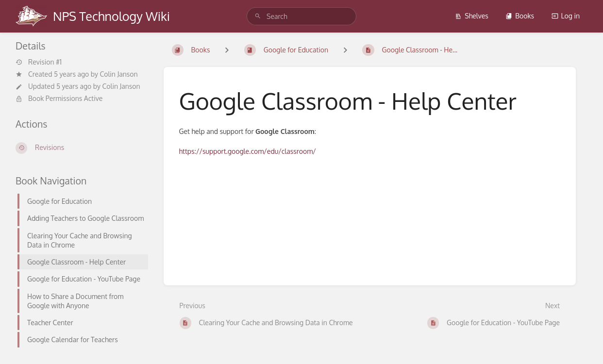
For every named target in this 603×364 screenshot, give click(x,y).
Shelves (472, 16)
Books (520, 16)
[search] (301, 16)
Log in (566, 16)
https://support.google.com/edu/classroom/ (248, 151)
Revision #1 (39, 62)
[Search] (258, 16)
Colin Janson (118, 74)
